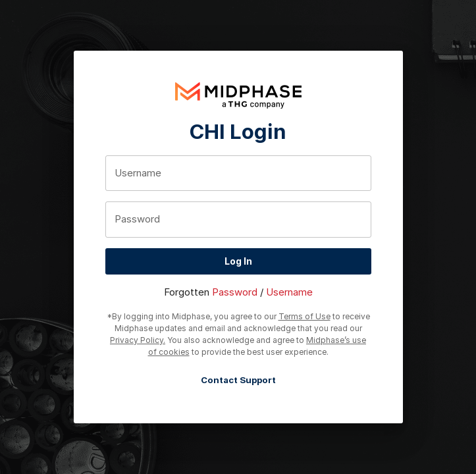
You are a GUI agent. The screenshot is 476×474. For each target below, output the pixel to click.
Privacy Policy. (138, 340)
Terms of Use (304, 316)
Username (289, 292)
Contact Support (238, 380)
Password (235, 292)
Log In (238, 262)
